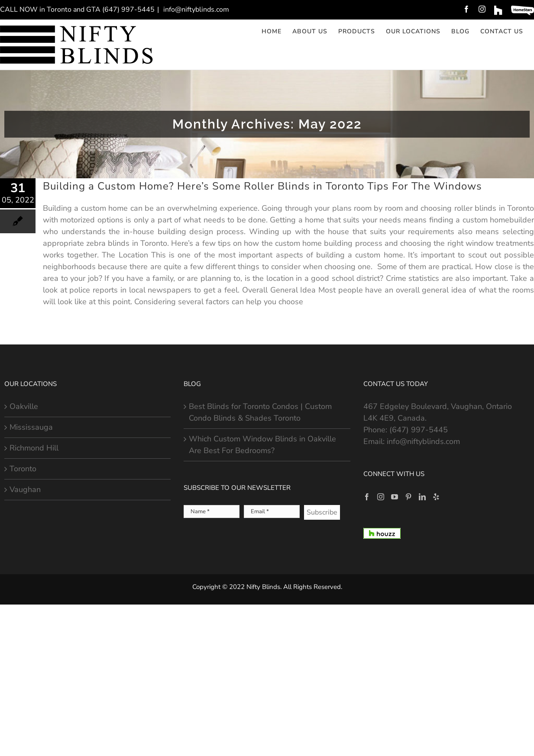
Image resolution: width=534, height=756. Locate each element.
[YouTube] (395, 497)
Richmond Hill (34, 448)
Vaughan (25, 489)
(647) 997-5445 (419, 430)
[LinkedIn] (422, 497)
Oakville (24, 406)
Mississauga (31, 427)
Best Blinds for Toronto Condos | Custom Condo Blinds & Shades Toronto (260, 412)
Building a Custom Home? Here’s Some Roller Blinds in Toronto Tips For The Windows (262, 186)
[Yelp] (436, 497)
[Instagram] (381, 497)
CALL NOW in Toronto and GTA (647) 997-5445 (77, 10)
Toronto (23, 469)
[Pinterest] (408, 497)
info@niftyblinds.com (195, 10)
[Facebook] (367, 497)
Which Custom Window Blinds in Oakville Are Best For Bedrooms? (262, 445)
